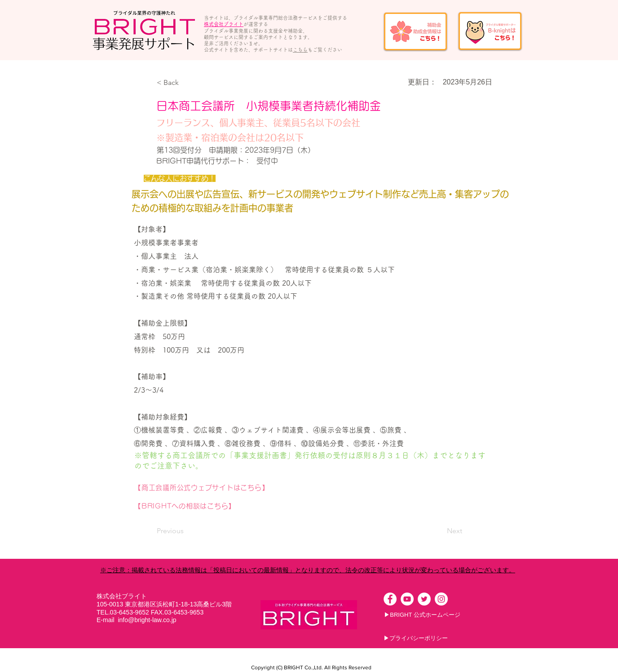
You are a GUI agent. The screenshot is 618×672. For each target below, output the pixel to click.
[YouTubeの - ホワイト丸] (407, 599)
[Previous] (186, 531)
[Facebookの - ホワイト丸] (390, 599)
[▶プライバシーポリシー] (416, 638)
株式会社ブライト (224, 24)
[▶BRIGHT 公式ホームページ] (422, 615)
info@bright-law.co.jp (147, 620)
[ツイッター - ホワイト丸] (424, 599)
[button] (186, 83)
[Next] (440, 531)
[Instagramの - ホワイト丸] (441, 599)
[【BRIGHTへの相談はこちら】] (264, 506)
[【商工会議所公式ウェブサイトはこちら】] (266, 488)
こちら (300, 50)
